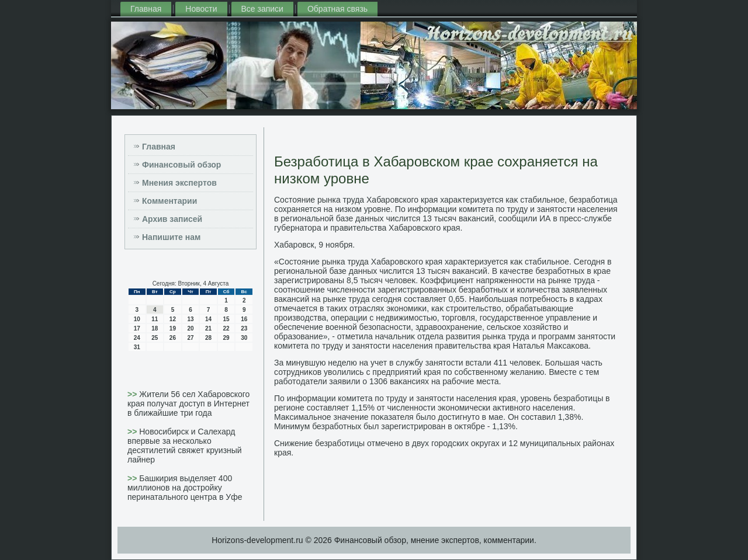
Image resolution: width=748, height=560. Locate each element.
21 (208, 328)
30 (244, 338)
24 (137, 338)
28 (208, 338)
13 (190, 319)
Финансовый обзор (181, 165)
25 (155, 338)
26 (173, 338)
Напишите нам (171, 237)
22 (226, 328)
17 (137, 328)
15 (226, 319)
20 (190, 328)
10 (137, 319)
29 (226, 338)
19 (173, 328)
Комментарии (169, 201)
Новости (201, 9)
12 (173, 319)
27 (190, 338)
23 (244, 328)
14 (208, 319)
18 (155, 328)
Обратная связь (337, 9)
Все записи (262, 9)
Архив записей (172, 219)
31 (137, 347)
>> (133, 394)
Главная (146, 9)
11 (155, 319)
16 (244, 319)
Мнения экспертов (179, 183)
